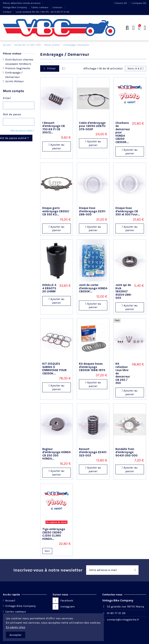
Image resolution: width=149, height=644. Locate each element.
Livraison (58, 7)
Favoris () (121, 3)
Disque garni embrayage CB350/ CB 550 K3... (56, 211)
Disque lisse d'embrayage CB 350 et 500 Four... (128, 211)
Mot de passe (12, 114)
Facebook (67, 600)
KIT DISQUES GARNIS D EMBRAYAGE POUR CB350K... (54, 369)
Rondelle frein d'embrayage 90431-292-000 (126, 452)
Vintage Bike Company (15, 7)
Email (7, 98)
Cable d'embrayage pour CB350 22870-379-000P (93, 126)
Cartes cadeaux (40, 7)
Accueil (10, 600)
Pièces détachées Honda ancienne (22, 3)
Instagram (68, 606)
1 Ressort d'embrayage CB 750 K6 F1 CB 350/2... (54, 128)
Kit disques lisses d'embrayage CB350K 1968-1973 (92, 367)
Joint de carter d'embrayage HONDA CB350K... (93, 288)
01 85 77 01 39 (116, 613)
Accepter (16, 635)
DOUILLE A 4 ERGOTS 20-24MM (49, 288)
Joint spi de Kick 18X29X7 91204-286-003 (124, 291)
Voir (47, 551)
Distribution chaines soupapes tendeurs (19, 62)
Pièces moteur (12, 54)
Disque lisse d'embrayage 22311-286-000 (93, 211)
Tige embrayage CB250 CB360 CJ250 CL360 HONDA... (54, 534)
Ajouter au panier (57, 146)
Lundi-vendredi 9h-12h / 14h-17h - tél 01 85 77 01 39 (42, 12)
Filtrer (50, 68)
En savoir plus (16, 627)
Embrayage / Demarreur (14, 75)
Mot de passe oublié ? (23, 131)
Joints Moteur (15, 81)
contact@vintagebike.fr (123, 620)
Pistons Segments (18, 68)
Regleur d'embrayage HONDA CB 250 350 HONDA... (56, 454)
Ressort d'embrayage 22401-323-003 (93, 452)
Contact (7, 12)
